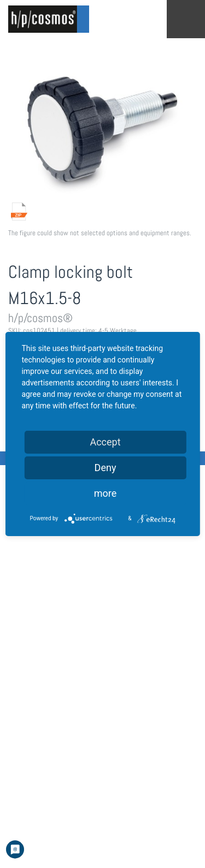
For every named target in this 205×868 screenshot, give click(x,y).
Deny (106, 468)
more (106, 493)
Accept (105, 442)
